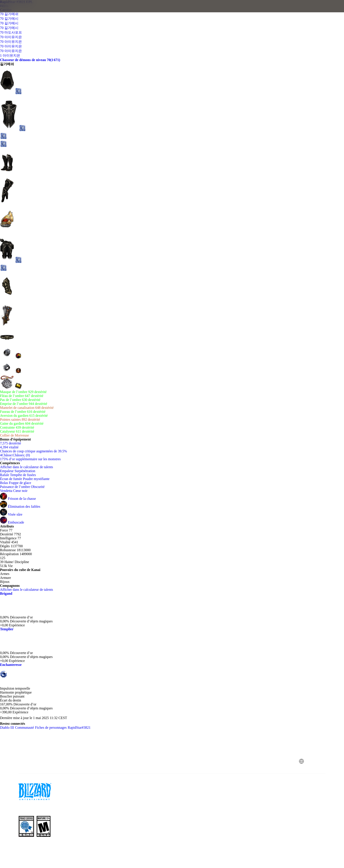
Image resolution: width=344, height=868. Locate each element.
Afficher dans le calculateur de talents (29, 467)
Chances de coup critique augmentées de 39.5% (33, 451)
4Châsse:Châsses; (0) (15, 455)
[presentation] (20, 11)
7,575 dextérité (11, 443)
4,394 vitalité (9, 447)
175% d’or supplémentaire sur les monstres (30, 459)
